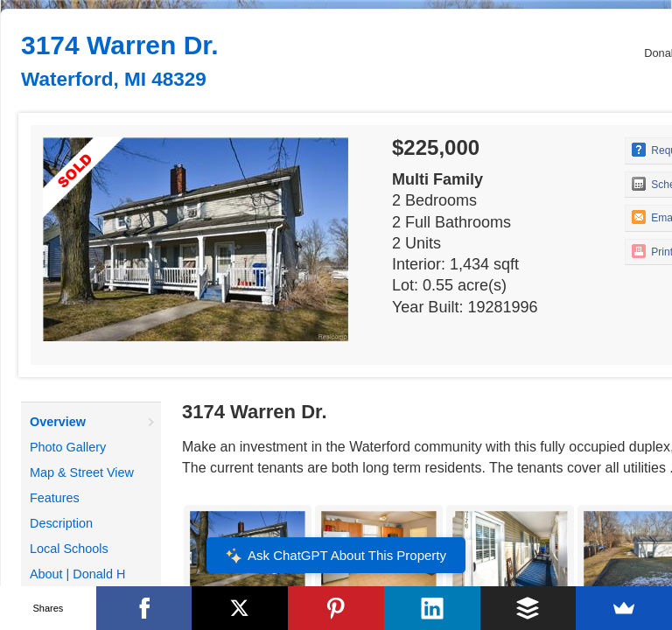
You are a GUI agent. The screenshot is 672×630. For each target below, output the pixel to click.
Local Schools (69, 549)
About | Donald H (77, 574)
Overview (58, 422)
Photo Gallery (68, 447)
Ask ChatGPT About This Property (336, 556)
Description (61, 523)
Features (55, 498)
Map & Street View (82, 472)
